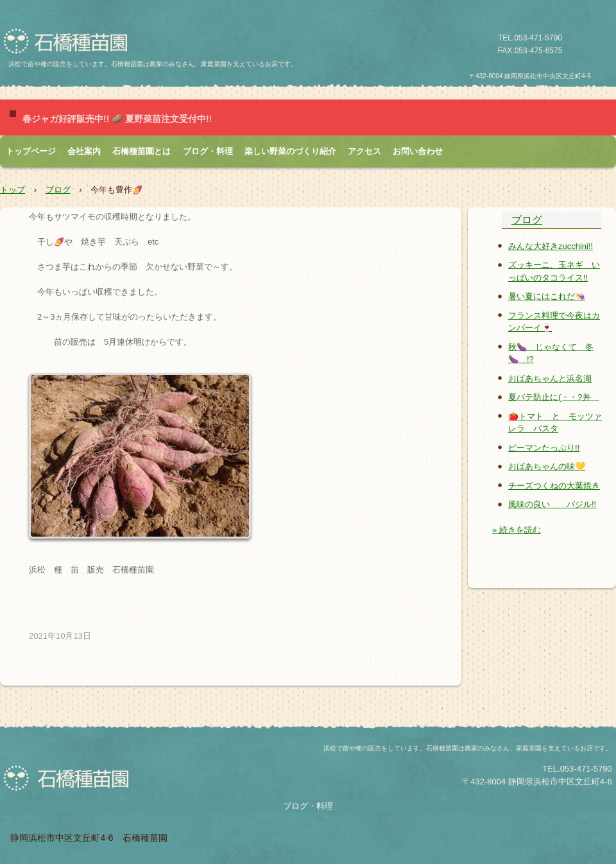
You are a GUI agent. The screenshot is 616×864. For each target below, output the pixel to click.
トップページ (31, 151)
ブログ (58, 190)
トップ (13, 190)
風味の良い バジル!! (552, 504)
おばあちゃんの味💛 (547, 466)
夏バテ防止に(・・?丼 (554, 397)
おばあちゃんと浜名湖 (550, 378)
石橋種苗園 (70, 41)
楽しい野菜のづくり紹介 (290, 151)
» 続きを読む (517, 530)
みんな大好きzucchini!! (551, 246)
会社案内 (84, 151)
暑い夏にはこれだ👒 (547, 296)
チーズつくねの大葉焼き (554, 486)
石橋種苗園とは (141, 151)
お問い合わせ (418, 151)
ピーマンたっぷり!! (544, 448)
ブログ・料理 (208, 151)
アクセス (364, 151)
